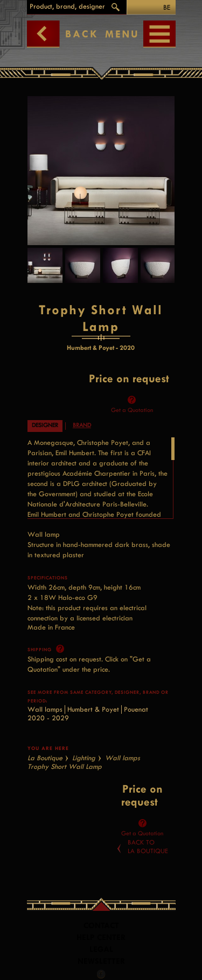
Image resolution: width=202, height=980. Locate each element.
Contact (101, 926)
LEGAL (101, 949)
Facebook (101, 974)
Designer (45, 425)
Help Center (101, 938)
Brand (82, 425)
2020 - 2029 (48, 718)
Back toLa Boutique (148, 847)
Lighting (84, 758)
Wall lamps (45, 709)
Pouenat (136, 709)
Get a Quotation (132, 410)
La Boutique (45, 758)
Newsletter (101, 961)
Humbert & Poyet (93, 709)
